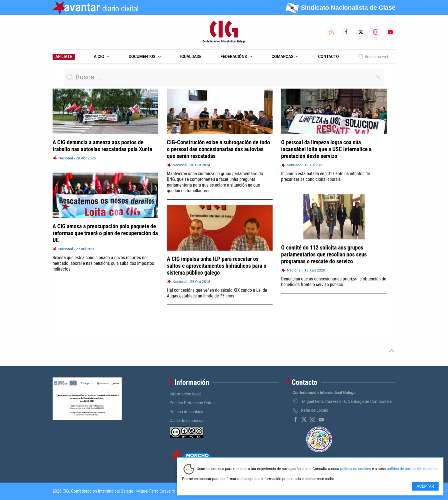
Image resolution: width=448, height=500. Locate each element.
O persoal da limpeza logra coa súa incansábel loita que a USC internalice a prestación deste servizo (326, 149)
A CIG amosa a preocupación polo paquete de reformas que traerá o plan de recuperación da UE (105, 233)
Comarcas (285, 57)
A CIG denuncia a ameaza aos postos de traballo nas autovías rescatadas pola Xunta (102, 146)
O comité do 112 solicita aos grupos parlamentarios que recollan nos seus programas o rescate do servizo (324, 254)
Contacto (328, 57)
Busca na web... (375, 57)
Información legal (185, 394)
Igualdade (191, 57)
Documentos (145, 57)
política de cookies (355, 469)
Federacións (237, 57)
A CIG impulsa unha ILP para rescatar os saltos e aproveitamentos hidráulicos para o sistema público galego (217, 265)
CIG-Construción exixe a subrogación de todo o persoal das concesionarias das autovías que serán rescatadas (218, 149)
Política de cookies (186, 412)
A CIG (102, 57)
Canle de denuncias (187, 421)
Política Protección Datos (192, 403)
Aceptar (425, 486)
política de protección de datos (412, 469)
